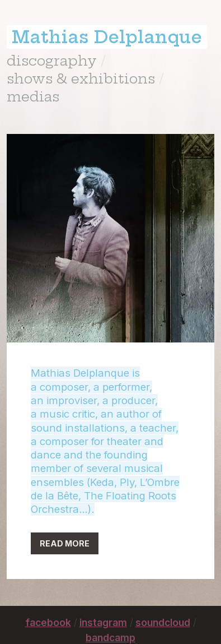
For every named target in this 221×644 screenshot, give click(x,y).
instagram (103, 622)
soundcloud (163, 622)
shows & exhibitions (81, 78)
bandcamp (110, 638)
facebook (48, 622)
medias (33, 96)
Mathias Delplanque (107, 37)
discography (52, 61)
